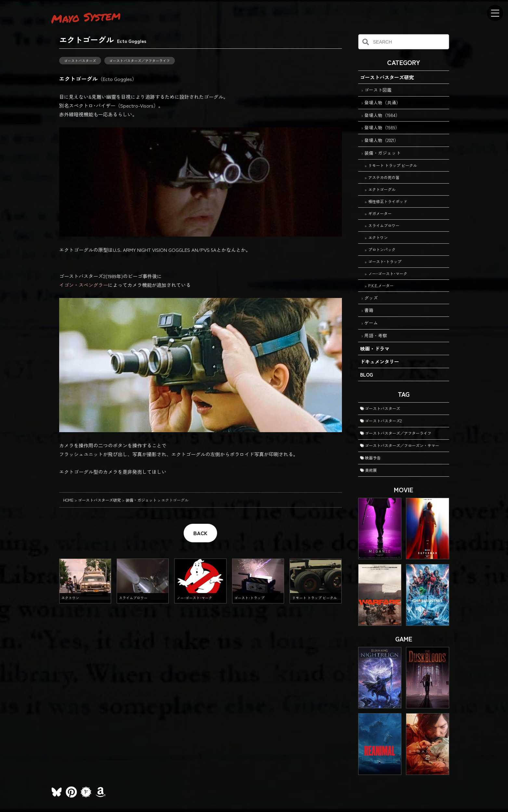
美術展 (368, 470)
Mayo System (86, 17)
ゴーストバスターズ (80, 61)
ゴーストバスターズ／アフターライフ (140, 61)
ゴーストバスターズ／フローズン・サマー (400, 445)
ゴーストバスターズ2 (381, 421)
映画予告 (370, 458)
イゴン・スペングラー (84, 285)
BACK (200, 533)
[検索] (366, 42)
